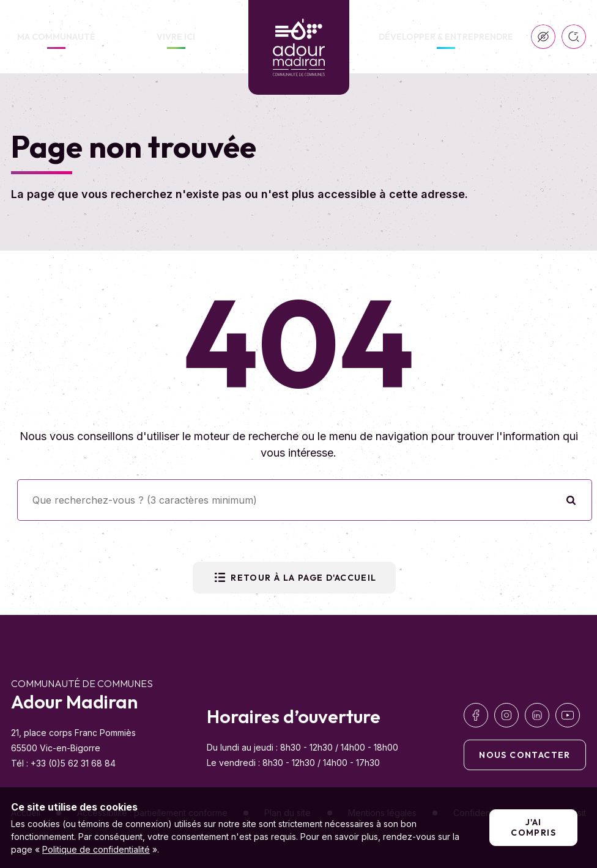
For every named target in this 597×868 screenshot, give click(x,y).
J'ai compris (533, 827)
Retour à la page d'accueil (294, 578)
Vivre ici (176, 37)
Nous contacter (525, 755)
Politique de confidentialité (96, 849)
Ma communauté (56, 37)
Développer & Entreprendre (446, 37)
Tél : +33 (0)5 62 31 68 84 (63, 763)
